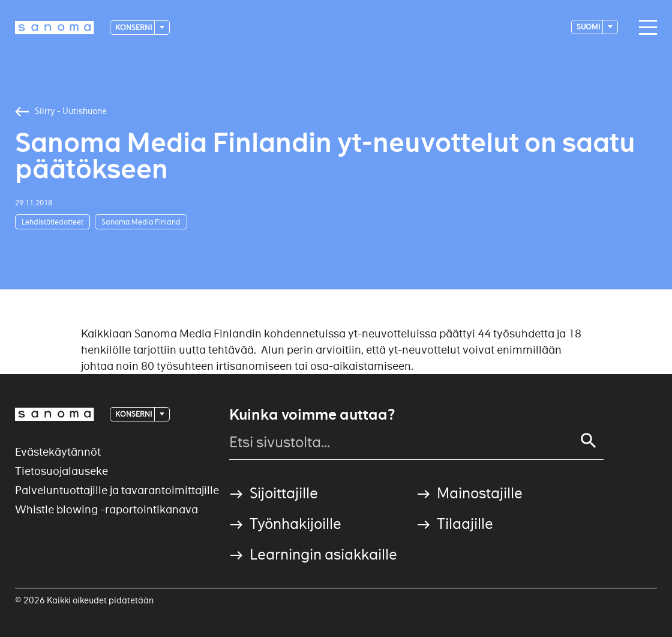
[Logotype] (55, 28)
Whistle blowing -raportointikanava (106, 509)
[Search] (589, 441)
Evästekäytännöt (58, 452)
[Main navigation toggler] (645, 28)
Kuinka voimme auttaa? (312, 415)
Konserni (134, 27)
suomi (589, 27)
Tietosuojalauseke (61, 471)
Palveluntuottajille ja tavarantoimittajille (117, 490)
